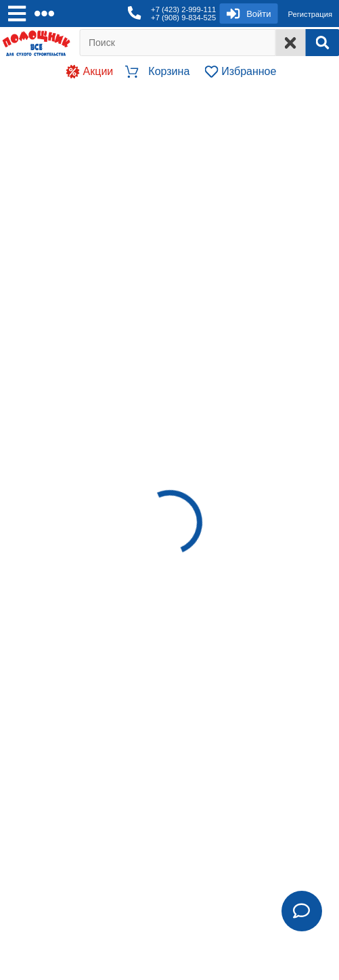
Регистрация (310, 14)
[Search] (322, 43)
